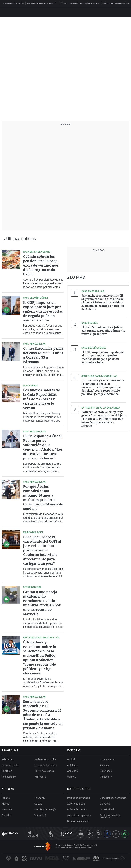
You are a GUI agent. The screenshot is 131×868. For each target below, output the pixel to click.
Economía (7, 809)
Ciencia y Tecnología (45, 809)
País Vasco (106, 771)
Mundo (5, 804)
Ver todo (40, 777)
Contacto (105, 804)
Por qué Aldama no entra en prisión (42, 3)
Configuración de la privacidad (110, 816)
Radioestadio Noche (45, 759)
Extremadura (107, 759)
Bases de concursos (78, 821)
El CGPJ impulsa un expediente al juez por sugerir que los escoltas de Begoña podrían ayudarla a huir (43, 311)
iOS (51, 834)
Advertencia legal (76, 804)
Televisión (40, 798)
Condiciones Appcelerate (113, 798)
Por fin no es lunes (44, 771)
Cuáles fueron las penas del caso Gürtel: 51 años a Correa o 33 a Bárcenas (43, 355)
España (6, 798)
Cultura (38, 804)
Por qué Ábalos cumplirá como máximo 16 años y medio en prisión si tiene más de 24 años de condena (43, 497)
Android (33, 834)
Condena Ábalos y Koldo (14, 3)
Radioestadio (9, 777)
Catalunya (73, 765)
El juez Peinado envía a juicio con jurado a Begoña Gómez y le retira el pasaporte (103, 331)
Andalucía (72, 771)
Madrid (71, 759)
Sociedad (7, 815)
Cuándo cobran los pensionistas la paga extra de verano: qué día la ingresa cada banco (41, 265)
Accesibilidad (107, 809)
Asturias (104, 765)
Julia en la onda (10, 765)
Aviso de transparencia (79, 815)
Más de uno (8, 759)
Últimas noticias (21, 239)
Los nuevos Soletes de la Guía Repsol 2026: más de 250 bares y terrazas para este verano (41, 399)
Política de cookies (77, 809)
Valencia (72, 777)
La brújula (7, 771)
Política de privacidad (78, 798)
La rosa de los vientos (46, 765)
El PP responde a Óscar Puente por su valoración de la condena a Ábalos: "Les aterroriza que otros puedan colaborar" (43, 447)
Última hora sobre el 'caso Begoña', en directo (80, 3)
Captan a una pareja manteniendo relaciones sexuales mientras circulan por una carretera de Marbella (42, 603)
